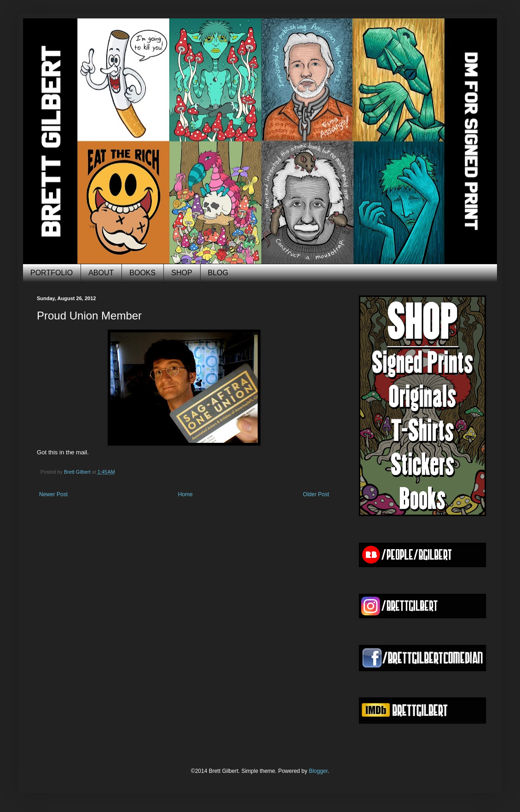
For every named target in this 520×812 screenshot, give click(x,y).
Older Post (316, 494)
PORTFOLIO (52, 273)
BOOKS (142, 273)
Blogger (318, 771)
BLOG (218, 273)
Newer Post (53, 494)
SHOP (182, 273)
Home (185, 494)
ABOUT (101, 273)
